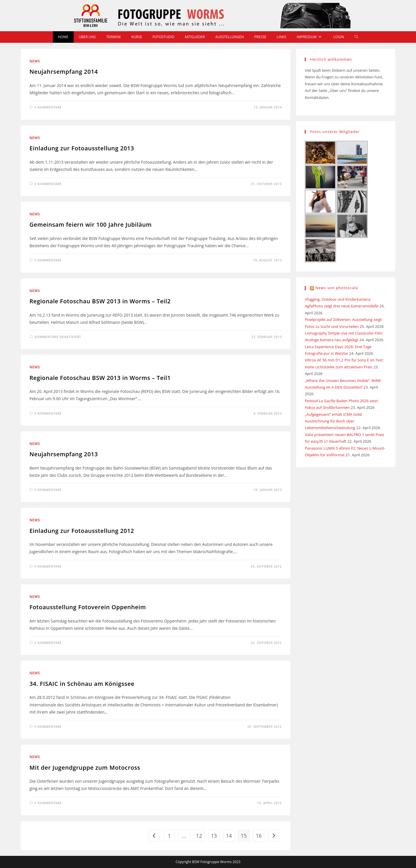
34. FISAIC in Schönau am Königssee (82, 684)
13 (214, 836)
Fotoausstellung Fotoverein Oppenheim (88, 607)
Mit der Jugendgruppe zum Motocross (85, 768)
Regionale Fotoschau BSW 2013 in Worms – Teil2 (100, 301)
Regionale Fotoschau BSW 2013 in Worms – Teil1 (100, 378)
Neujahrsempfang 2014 (64, 72)
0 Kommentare (48, 107)
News (35, 61)
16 (259, 836)
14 (229, 836)
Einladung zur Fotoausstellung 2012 (82, 531)
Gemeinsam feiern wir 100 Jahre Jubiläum (91, 225)
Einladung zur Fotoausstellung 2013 (82, 148)
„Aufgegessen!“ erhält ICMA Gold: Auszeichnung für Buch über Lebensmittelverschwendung (334, 421)
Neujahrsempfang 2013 (64, 454)
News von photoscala (337, 288)
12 (199, 836)
